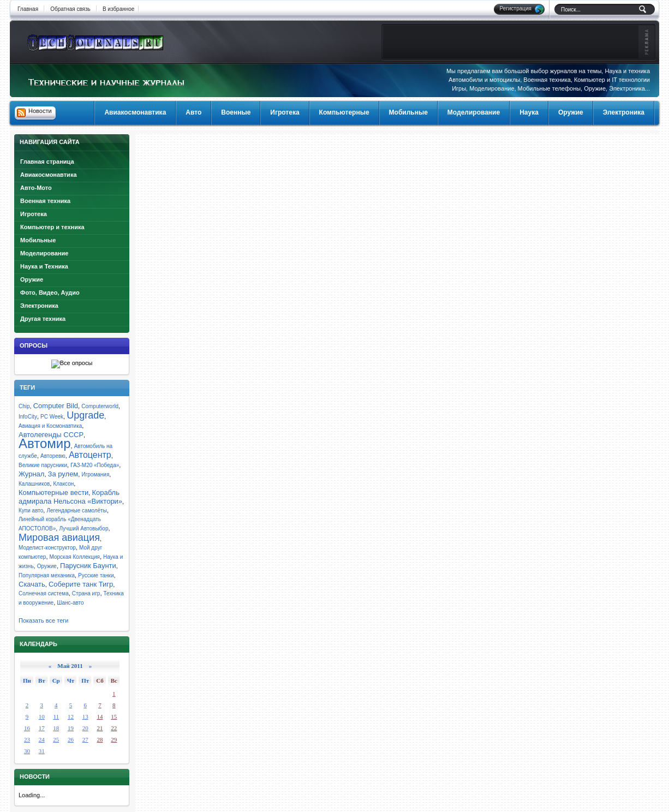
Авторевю (53, 456)
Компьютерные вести (53, 492)
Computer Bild (56, 406)
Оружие (32, 279)
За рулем (63, 474)
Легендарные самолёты (77, 511)
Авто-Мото (36, 188)
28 (100, 739)
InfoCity (28, 417)
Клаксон (63, 484)
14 (100, 717)
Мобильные (38, 240)
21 (100, 728)
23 (27, 739)
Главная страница (47, 162)
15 (114, 717)
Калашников (34, 484)
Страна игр (86, 593)
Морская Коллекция (75, 557)
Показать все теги (43, 620)
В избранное (119, 9)
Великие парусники (43, 465)
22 (114, 728)
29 (114, 739)
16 (27, 728)
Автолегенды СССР (51, 435)
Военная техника (45, 201)
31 (42, 751)
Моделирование (44, 253)
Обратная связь (70, 9)
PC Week (52, 417)
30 (27, 751)
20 (85, 728)
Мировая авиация (59, 538)
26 (71, 739)
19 (71, 728)
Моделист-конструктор (47, 548)
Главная (28, 9)
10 (42, 717)
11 (56, 717)
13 (85, 717)
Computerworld (100, 406)
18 (56, 728)
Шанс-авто (70, 603)
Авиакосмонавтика (49, 175)
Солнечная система (44, 593)
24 (42, 739)
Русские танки (96, 575)
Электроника (39, 306)
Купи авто (31, 511)
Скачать (32, 584)
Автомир (45, 443)
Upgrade (85, 415)
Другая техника (43, 319)
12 (71, 717)
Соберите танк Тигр (81, 584)
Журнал (31, 474)
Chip (24, 406)
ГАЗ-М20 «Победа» (95, 465)
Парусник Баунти (88, 566)
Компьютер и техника (52, 227)
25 (56, 739)
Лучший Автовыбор (83, 529)
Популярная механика (47, 575)
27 (85, 739)
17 (42, 728)
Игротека (34, 214)
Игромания (95, 474)
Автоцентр (90, 455)
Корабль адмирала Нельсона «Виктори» (70, 497)
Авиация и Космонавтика (50, 426)
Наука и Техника (44, 266)
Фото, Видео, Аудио (50, 292)
